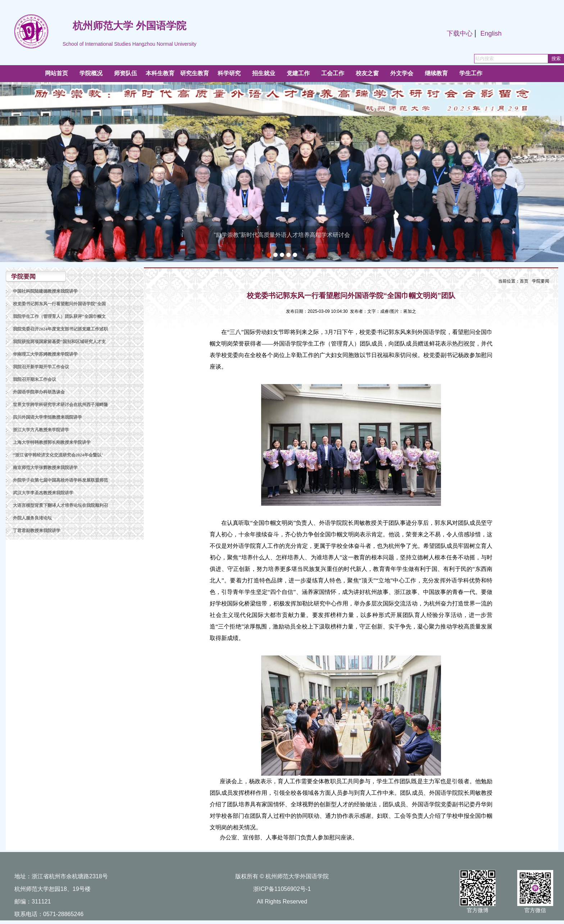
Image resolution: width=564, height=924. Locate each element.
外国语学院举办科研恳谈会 (39, 392)
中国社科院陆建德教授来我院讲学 (45, 291)
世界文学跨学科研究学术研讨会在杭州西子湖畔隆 (60, 405)
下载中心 (460, 33)
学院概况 (91, 73)
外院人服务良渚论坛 (32, 518)
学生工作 (471, 73)
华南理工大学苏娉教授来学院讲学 (45, 354)
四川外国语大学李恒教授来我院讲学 (47, 417)
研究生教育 (195, 73)
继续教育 (436, 73)
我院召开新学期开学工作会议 (41, 367)
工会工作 (333, 73)
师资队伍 (126, 73)
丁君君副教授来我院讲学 (37, 531)
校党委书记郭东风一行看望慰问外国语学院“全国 (59, 304)
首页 (524, 281)
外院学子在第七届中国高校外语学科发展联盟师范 (60, 480)
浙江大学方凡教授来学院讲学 (41, 430)
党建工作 (298, 73)
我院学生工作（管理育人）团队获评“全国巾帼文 (59, 316)
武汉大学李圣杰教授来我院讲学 (43, 493)
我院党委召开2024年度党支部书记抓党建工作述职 (60, 329)
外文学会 (402, 73)
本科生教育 (160, 73)
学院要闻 (541, 281)
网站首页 (56, 73)
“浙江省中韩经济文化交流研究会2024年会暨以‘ (58, 455)
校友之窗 (367, 73)
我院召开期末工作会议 (35, 379)
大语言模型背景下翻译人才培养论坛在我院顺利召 (60, 505)
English (491, 33)
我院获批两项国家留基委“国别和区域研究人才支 (59, 342)
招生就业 (264, 73)
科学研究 (229, 73)
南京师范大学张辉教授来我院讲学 (45, 468)
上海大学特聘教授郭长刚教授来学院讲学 (52, 442)
